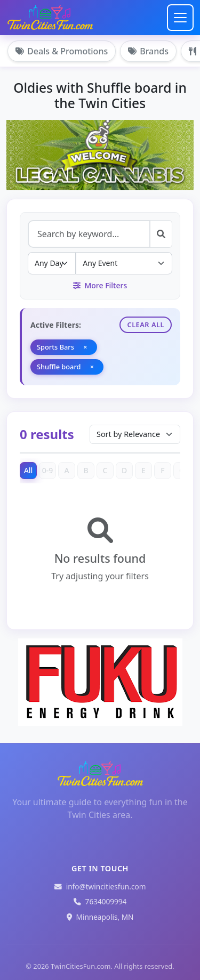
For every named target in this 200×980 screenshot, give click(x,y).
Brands (148, 51)
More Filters (100, 285)
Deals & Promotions (62, 51)
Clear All (146, 325)
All (29, 470)
